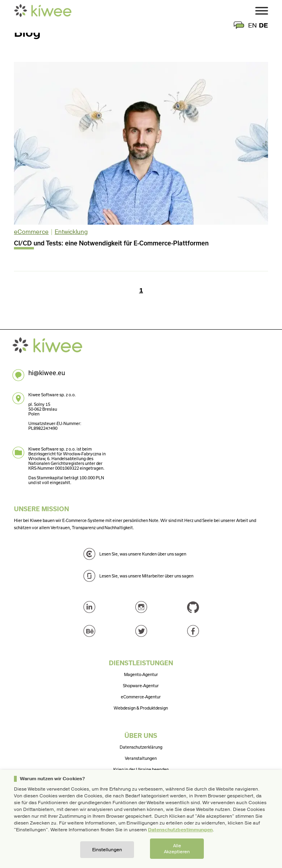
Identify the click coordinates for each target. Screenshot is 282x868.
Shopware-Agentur (141, 686)
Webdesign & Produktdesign (141, 708)
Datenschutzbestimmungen (180, 830)
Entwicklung (71, 232)
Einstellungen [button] (107, 850)
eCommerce (31, 232)
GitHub (193, 607)
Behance (89, 631)
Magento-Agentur (141, 674)
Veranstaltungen (141, 758)
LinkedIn (89, 607)
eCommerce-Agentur (141, 697)
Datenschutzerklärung (141, 747)
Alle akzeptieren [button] (177, 848)
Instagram (141, 607)
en (252, 26)
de (263, 26)
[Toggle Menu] (262, 11)
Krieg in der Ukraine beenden (141, 769)
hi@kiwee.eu (47, 373)
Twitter (141, 631)
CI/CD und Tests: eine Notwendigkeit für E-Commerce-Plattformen (111, 243)
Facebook (193, 631)
